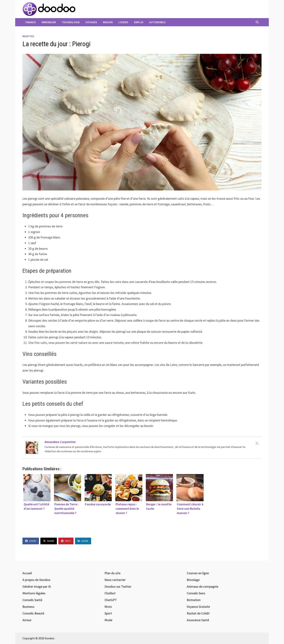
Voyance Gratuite (198, 607)
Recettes (28, 36)
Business (28, 607)
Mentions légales (34, 593)
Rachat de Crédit (198, 613)
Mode (108, 620)
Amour (27, 620)
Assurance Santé (198, 620)
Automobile (157, 22)
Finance (31, 22)
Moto (108, 607)
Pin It (66, 541)
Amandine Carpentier (60, 442)
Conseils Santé (32, 600)
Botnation (194, 600)
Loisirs (123, 22)
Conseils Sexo (196, 593)
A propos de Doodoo (36, 580)
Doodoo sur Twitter (118, 586)
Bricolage (193, 580)
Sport (108, 613)
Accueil (27, 573)
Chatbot (110, 593)
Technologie (71, 22)
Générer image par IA (37, 586)
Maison (108, 22)
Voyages (91, 22)
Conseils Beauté (33, 613)
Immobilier (49, 22)
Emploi (139, 22)
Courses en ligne (198, 573)
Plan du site (112, 573)
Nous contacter (115, 580)
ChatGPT (111, 600)
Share (31, 541)
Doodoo (49, 638)
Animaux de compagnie (202, 586)
